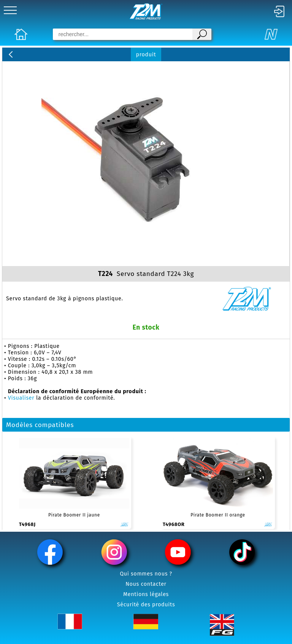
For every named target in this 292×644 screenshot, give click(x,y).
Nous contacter (146, 584)
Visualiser (21, 398)
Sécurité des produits (146, 605)
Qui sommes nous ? (146, 574)
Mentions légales (146, 594)
